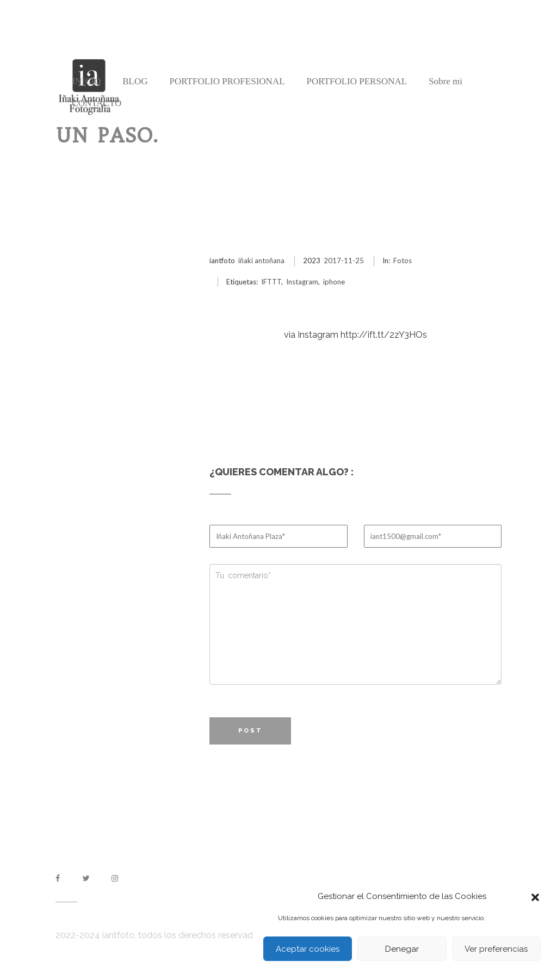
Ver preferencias (496, 949)
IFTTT (271, 282)
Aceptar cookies (308, 949)
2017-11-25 (344, 260)
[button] (535, 896)
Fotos (403, 260)
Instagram (302, 282)
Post (250, 731)
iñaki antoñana (261, 260)
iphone (334, 282)
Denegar (402, 949)
